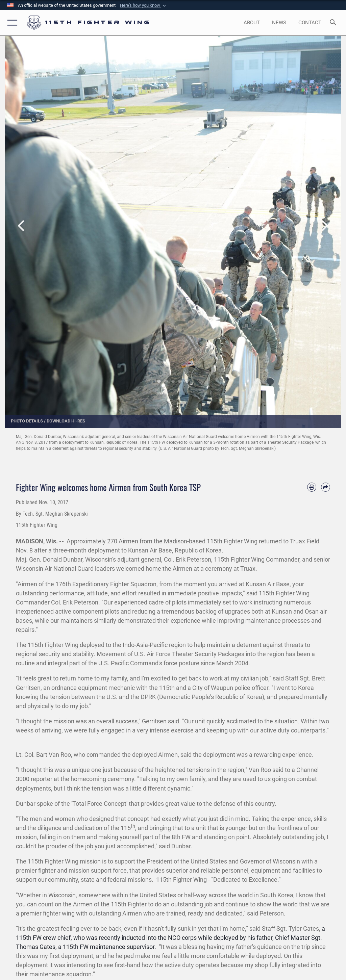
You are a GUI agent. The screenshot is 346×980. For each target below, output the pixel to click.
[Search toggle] (334, 23)
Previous (22, 226)
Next (324, 226)
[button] (144, 5)
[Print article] (312, 487)
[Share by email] (326, 487)
